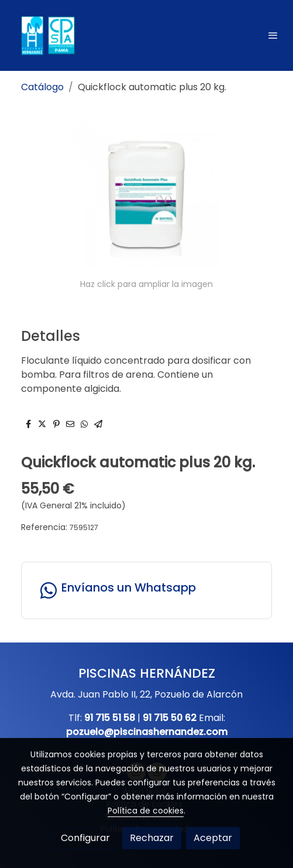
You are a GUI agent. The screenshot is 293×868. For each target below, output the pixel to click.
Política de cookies (146, 811)
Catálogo (42, 87)
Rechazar (152, 838)
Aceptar (213, 838)
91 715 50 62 (170, 718)
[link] (47, 35)
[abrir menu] (273, 35)
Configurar (85, 838)
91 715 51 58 (110, 718)
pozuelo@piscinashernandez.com (147, 732)
